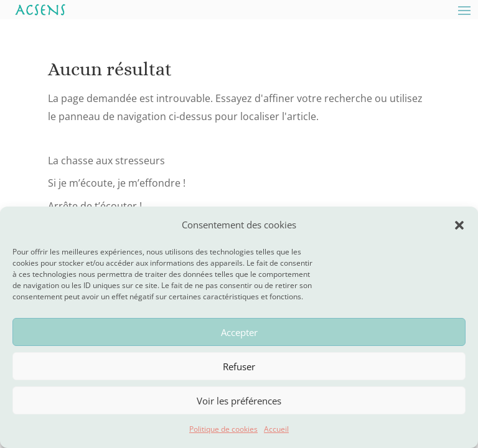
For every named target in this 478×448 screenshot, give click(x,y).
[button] (459, 225)
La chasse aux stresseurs (106, 161)
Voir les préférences (239, 401)
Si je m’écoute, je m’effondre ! (117, 183)
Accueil (276, 429)
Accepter (239, 332)
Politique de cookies (223, 429)
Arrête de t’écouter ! (95, 206)
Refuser (239, 366)
